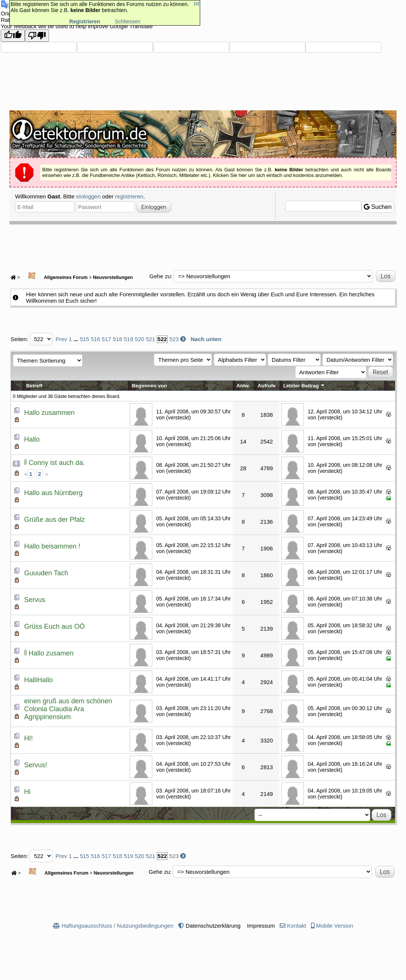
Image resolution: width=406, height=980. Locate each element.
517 (106, 339)
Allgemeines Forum (54, 277)
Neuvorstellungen (113, 277)
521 (151, 339)
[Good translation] (13, 36)
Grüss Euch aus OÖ (54, 626)
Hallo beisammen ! (52, 546)
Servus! (36, 765)
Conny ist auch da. (57, 463)
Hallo (32, 439)
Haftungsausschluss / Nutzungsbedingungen (117, 926)
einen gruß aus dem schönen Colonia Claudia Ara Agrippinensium (68, 709)
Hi (27, 792)
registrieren (129, 196)
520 (139, 339)
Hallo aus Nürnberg (53, 493)
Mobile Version (334, 926)
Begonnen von (149, 386)
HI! (28, 738)
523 (174, 339)
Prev (61, 339)
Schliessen (127, 21)
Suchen (378, 207)
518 (117, 339)
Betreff (34, 386)
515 (84, 339)
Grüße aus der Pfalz (54, 520)
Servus (35, 600)
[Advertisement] (203, 245)
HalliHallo (38, 680)
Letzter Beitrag (304, 386)
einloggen (88, 196)
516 (96, 339)
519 (128, 339)
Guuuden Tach (46, 573)
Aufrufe (267, 386)
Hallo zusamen (51, 653)
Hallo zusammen (49, 413)
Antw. (243, 386)
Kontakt (296, 926)
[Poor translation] (37, 36)
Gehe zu (160, 276)
